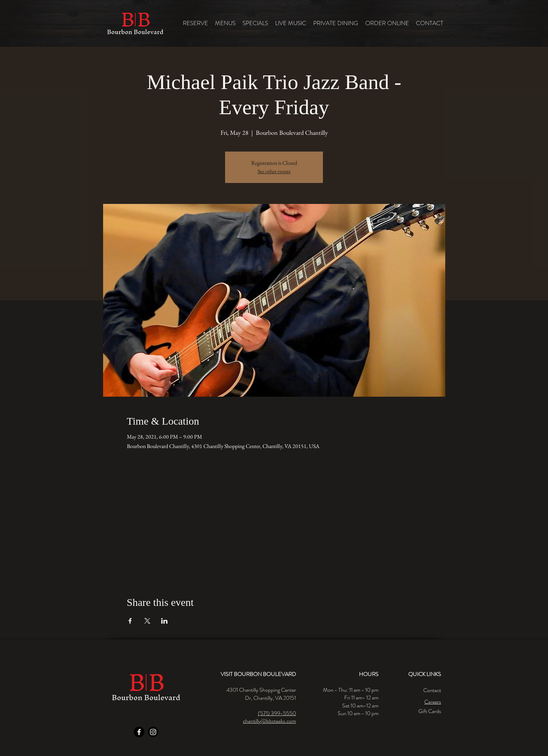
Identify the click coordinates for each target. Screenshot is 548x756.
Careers (433, 702)
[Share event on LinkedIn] (164, 621)
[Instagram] (153, 732)
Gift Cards (430, 711)
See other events (274, 171)
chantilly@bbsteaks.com (269, 721)
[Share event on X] (147, 621)
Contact (432, 690)
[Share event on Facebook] (130, 621)
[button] (225, 23)
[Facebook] (139, 732)
